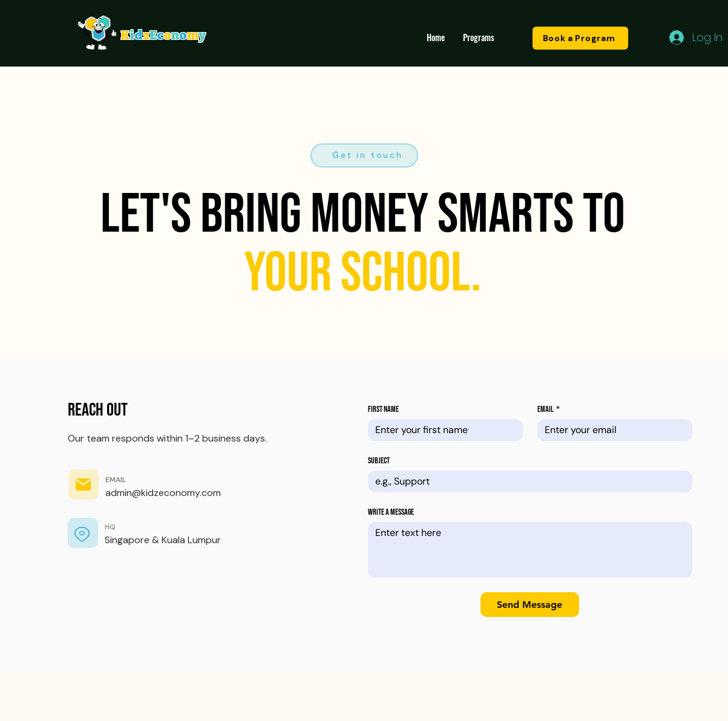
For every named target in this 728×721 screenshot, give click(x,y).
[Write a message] (530, 550)
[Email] (611, 430)
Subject (379, 461)
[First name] (442, 430)
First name (383, 409)
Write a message (391, 512)
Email (549, 409)
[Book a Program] (580, 38)
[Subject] (526, 481)
